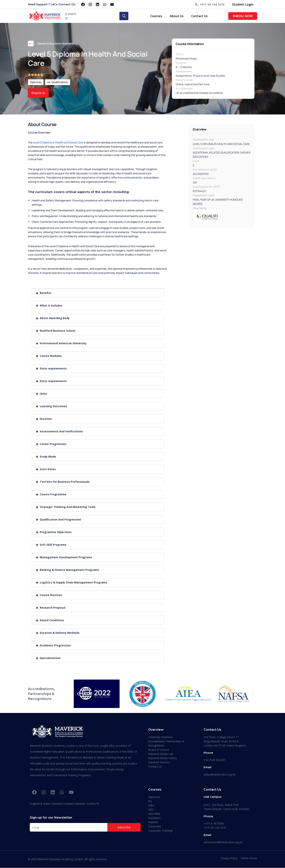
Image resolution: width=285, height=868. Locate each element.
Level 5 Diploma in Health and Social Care (58, 142)
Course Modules (51, 356)
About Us (177, 16)
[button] (98, 293)
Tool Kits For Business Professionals (65, 482)
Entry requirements (53, 368)
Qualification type (204, 148)
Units (43, 394)
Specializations (50, 658)
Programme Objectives (56, 532)
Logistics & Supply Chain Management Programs (73, 582)
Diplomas (36, 82)
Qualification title (203, 140)
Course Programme (53, 494)
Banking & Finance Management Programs (69, 570)
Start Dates (48, 469)
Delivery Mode (184, 80)
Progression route (204, 195)
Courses (156, 16)
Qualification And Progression (60, 519)
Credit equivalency (204, 178)
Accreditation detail (205, 169)
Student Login (243, 4)
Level (196, 161)
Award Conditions (52, 620)
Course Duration (51, 595)
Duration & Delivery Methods (60, 633)
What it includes (51, 305)
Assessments (184, 71)
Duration (181, 63)
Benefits (46, 293)
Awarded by (200, 208)
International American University (63, 343)
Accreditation (184, 88)
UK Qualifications (58, 82)
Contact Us (199, 16)
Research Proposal (53, 608)
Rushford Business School (57, 331)
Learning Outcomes (53, 406)
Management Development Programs (66, 557)
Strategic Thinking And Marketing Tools (68, 507)
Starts (180, 54)
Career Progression (53, 444)
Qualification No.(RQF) (206, 187)
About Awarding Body (55, 318)
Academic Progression (55, 645)
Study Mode (48, 457)
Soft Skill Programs (53, 545)
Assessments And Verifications (61, 431)
